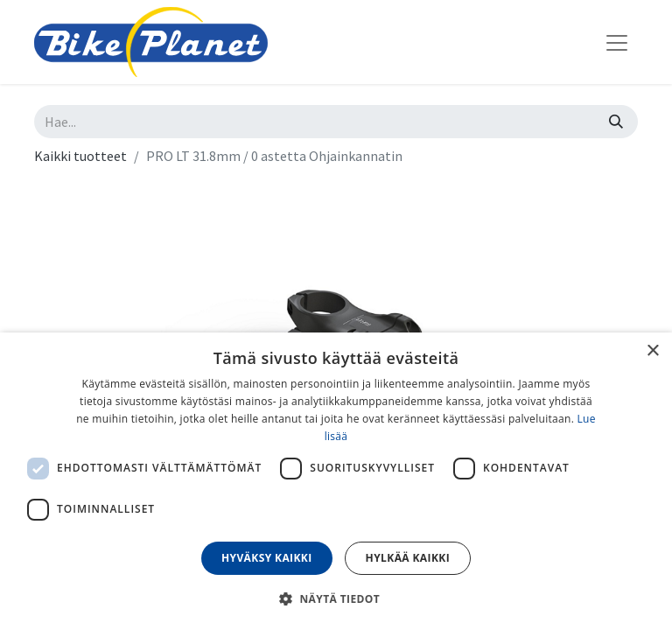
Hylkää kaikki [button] (408, 558)
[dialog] (336, 481)
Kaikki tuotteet (80, 156)
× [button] (652, 351)
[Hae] (616, 122)
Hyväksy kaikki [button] (267, 558)
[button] (336, 598)
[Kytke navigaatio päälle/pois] (617, 42)
